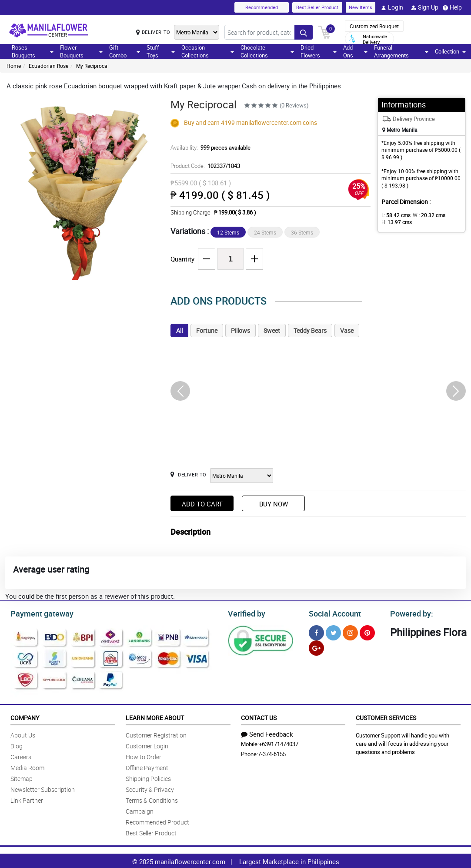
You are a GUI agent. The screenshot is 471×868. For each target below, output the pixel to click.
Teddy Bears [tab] (310, 330)
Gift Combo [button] (124, 51)
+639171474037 (279, 743)
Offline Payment (147, 766)
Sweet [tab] (272, 330)
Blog (17, 745)
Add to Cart (202, 504)
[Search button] (304, 32)
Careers (21, 756)
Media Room (27, 766)
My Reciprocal (92, 66)
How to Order (144, 756)
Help (452, 7)
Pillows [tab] (241, 330)
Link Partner (27, 799)
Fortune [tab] (207, 330)
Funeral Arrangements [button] (401, 51)
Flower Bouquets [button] (81, 51)
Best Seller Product (317, 7)
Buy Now (274, 504)
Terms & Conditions (152, 799)
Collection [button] (450, 51)
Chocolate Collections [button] (267, 51)
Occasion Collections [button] (208, 51)
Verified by (245, 613)
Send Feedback (267, 733)
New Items (361, 7)
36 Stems (302, 232)
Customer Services (386, 716)
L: (394, 215)
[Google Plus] (316, 647)
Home (14, 66)
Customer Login (147, 745)
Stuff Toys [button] (161, 51)
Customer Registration (156, 734)
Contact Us (259, 716)
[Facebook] (316, 632)
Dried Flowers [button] (319, 51)
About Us (23, 734)
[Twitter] (333, 632)
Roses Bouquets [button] (33, 51)
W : (425, 215)
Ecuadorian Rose (48, 66)
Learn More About (155, 716)
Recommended (262, 7)
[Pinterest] (367, 632)
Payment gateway (38, 613)
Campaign (140, 810)
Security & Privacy (150, 788)
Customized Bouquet (374, 26)
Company (25, 716)
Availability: (208, 147)
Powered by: (410, 613)
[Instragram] (350, 632)
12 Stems (228, 232)
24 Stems (265, 232)
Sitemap (22, 777)
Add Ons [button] (355, 51)
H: (395, 222)
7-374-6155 (272, 753)
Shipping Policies (148, 777)
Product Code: (204, 166)
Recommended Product (157, 821)
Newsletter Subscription (43, 788)
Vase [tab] (347, 330)
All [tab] (179, 330)
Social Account (332, 613)
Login (392, 7)
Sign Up (425, 7)
